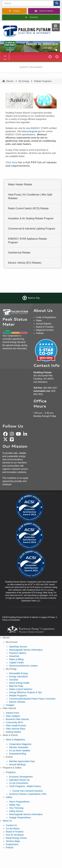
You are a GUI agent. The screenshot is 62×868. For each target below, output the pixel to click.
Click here (11, 162)
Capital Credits (16, 663)
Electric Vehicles (17, 702)
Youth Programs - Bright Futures (25, 786)
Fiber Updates (13, 716)
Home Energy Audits (19, 683)
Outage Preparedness (20, 818)
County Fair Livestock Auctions (28, 791)
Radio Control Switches (21, 689)
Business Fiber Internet (17, 719)
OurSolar (14, 680)
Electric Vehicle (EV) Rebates (25, 263)
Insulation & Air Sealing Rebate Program (31, 218)
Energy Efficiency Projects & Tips (25, 692)
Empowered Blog (18, 754)
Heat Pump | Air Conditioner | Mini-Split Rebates (30, 196)
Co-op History (13, 828)
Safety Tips (15, 805)
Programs (11, 772)
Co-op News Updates (20, 750)
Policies (10, 848)
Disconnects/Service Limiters (23, 666)
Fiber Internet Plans (16, 729)
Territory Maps (13, 841)
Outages (10, 705)
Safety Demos (16, 811)
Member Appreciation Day (22, 761)
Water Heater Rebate (20, 184)
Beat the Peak (16, 686)
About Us (7, 821)
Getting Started (13, 732)
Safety (9, 797)
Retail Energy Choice (16, 838)
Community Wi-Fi (14, 722)
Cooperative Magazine (20, 744)
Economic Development (21, 777)
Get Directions (40, 382)
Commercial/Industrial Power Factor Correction (32, 699)
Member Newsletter (19, 747)
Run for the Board (15, 835)
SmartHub (14, 656)
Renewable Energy (18, 673)
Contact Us (11, 825)
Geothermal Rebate (19, 253)
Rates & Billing (16, 659)
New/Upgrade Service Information (26, 650)
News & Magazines (15, 740)
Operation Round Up (19, 780)
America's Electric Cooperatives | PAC (28, 794)
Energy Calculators (18, 676)
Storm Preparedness (19, 802)
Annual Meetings (17, 764)
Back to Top (34, 298)
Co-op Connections (19, 783)
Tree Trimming (16, 808)
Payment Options (18, 653)
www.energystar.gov (32, 131)
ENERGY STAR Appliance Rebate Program (27, 241)
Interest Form (12, 713)
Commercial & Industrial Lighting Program (32, 229)
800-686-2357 (50, 388)
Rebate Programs (18, 696)
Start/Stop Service (18, 647)
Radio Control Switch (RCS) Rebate (28, 208)
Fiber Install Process (16, 726)
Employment (12, 844)
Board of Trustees (15, 832)
